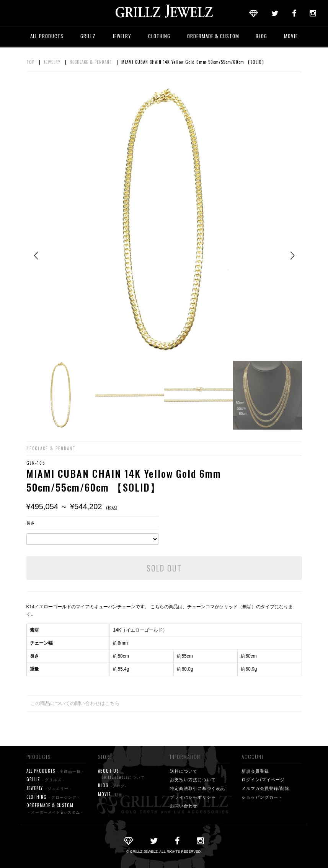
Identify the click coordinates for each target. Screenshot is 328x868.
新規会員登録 (255, 771)
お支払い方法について (193, 779)
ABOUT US (122, 774)
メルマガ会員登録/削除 (265, 788)
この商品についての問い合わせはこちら (75, 703)
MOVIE (291, 36)
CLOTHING (159, 36)
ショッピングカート (262, 797)
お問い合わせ (184, 805)
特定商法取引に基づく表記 (197, 788)
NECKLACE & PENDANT (91, 62)
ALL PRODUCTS (47, 36)
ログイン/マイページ (263, 779)
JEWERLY (49, 788)
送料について (184, 771)
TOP (30, 62)
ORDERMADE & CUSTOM (213, 36)
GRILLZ (88, 36)
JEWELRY (122, 36)
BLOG (261, 36)
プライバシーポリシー (193, 797)
